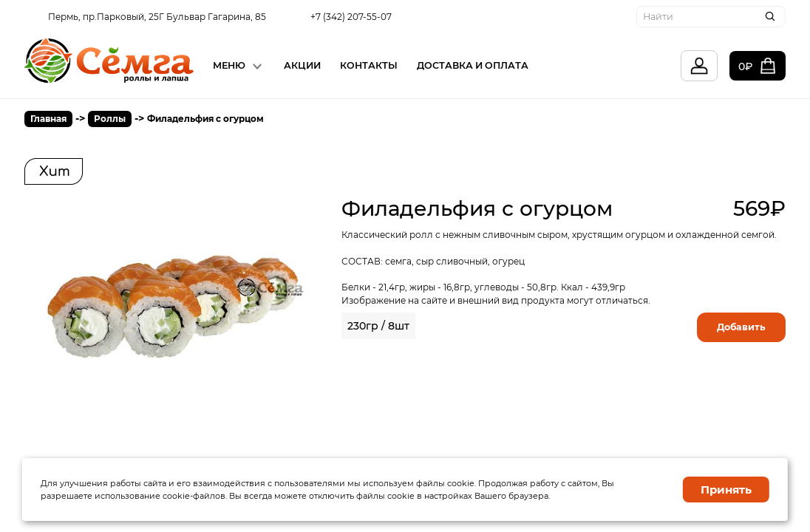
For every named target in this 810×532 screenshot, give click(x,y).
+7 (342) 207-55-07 (351, 17)
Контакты (369, 65)
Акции (302, 65)
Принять (726, 490)
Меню (229, 65)
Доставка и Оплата (473, 65)
